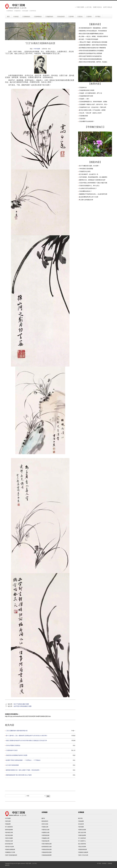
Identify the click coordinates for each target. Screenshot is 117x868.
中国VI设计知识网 (9, 847)
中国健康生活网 (45, 838)
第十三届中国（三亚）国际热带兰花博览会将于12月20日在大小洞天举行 (27, 736)
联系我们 (104, 863)
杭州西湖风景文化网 (47, 847)
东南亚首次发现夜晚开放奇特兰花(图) (17, 755)
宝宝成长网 (81, 824)
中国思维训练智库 (83, 849)
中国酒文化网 (45, 827)
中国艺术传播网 (9, 838)
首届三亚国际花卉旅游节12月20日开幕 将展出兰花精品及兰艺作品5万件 (26, 740)
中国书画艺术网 (9, 832)
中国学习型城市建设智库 (11, 855)
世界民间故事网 (9, 830)
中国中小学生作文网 (83, 855)
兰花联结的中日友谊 (12, 750)
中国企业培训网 (82, 847)
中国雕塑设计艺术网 (10, 852)
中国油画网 (81, 821)
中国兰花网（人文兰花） (31, 863)
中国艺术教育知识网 (47, 844)
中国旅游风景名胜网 (47, 852)
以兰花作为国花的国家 (12, 765)
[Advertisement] (40, 784)
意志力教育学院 (82, 844)
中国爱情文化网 (45, 832)
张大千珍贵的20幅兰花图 (21, 704)
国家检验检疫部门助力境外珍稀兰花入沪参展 (19, 775)
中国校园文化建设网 (83, 852)
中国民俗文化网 (45, 830)
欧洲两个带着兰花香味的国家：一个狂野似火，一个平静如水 (23, 760)
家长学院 (80, 818)
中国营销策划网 (45, 835)
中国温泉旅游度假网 (47, 855)
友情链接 (110, 863)
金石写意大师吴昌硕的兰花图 (23, 706)
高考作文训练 (45, 824)
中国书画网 (81, 827)
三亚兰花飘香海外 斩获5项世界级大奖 (17, 731)
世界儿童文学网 (82, 832)
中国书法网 (8, 821)
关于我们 (99, 863)
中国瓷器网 (8, 824)
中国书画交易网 (9, 835)
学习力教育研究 (9, 827)
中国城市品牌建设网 (10, 849)
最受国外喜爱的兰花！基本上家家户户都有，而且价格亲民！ (23, 770)
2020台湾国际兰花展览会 (13, 745)
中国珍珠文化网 (9, 841)
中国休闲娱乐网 (45, 841)
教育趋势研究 (45, 821)
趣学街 (43, 818)
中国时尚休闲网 (82, 830)
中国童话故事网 (82, 835)
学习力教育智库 (82, 838)
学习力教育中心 (82, 841)
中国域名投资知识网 (47, 849)
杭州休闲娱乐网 (9, 844)
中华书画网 (37, 49)
